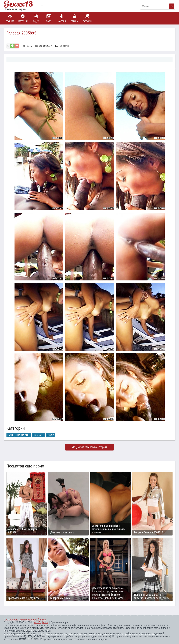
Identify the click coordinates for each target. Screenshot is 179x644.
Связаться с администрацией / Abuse (25, 620)
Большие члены (19, 435)
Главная (10, 18)
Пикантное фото (21, 6)
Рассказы (87, 18)
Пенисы (39, 435)
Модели (62, 18)
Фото (49, 18)
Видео (36, 18)
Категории (23, 18)
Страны (74, 18)
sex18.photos (41, 622)
